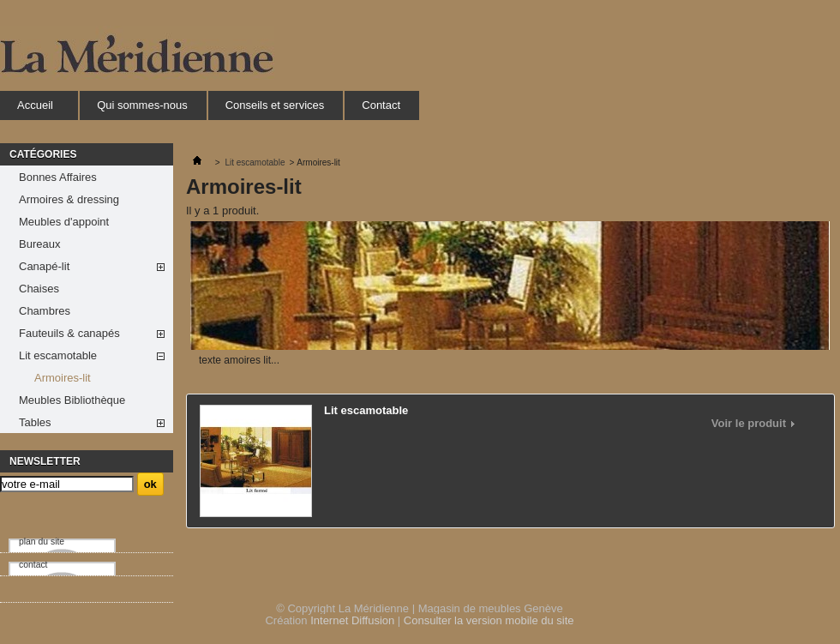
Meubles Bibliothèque (72, 400)
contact (33, 565)
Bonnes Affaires (58, 177)
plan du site (42, 542)
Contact (381, 105)
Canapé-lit (44, 266)
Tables (35, 422)
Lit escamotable (58, 355)
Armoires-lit (63, 378)
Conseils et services (275, 105)
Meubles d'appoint (64, 222)
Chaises (39, 289)
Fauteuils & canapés (69, 333)
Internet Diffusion (352, 620)
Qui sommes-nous (142, 105)
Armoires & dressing (69, 199)
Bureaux (39, 244)
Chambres (45, 311)
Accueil (35, 109)
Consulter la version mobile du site (489, 620)
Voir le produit (749, 424)
